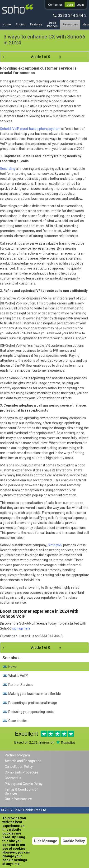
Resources (70, 24)
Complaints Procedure (21, 772)
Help (86, 24)
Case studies (15, 721)
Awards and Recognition (23, 761)
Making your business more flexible (32, 694)
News (9, 667)
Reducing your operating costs (28, 712)
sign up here (21, 628)
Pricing (20, 24)
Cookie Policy (74, 841)
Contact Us (13, 778)
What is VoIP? (15, 676)
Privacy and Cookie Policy (24, 784)
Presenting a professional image (30, 703)
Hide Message (46, 841)
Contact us (55, 5)
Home (7, 24)
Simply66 (55, 545)
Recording (8, 169)
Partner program (17, 755)
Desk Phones (52, 24)
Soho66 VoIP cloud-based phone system (30, 129)
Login (80, 5)
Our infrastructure (18, 799)
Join (70, 5)
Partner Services (18, 685)
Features (36, 24)
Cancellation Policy (19, 767)
